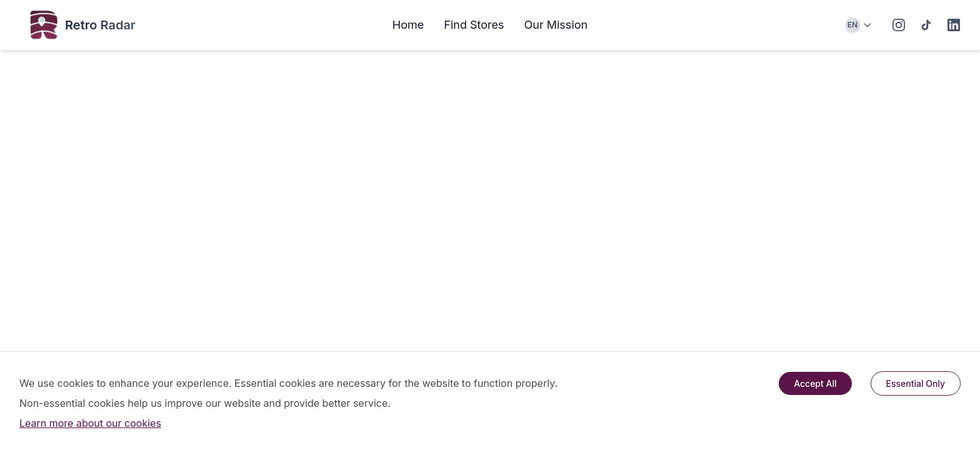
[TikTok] (926, 25)
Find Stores (474, 25)
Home (408, 25)
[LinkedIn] (954, 25)
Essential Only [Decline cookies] (916, 383)
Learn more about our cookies (90, 423)
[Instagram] (899, 25)
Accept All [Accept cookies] (815, 383)
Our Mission (556, 25)
